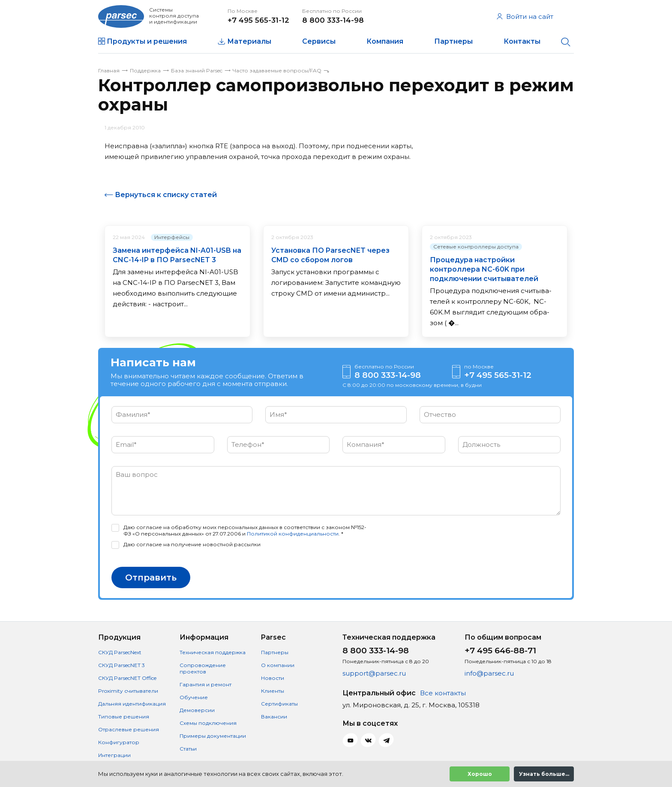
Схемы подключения (208, 723)
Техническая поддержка (213, 652)
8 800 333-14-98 (333, 20)
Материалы (249, 41)
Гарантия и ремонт (205, 684)
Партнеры (453, 41)
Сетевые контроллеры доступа (476, 247)
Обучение (194, 697)
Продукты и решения (147, 41)
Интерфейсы (172, 237)
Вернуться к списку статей (166, 195)
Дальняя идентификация (132, 704)
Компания (385, 41)
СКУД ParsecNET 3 (121, 665)
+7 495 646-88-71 (500, 651)
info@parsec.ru (489, 673)
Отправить (151, 578)
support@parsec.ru (374, 673)
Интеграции (114, 755)
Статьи (188, 749)
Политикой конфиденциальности (293, 534)
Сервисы (319, 41)
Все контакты (443, 693)
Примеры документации (213, 736)
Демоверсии (197, 710)
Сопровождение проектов (203, 668)
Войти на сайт (525, 16)
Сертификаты (279, 704)
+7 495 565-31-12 (258, 20)
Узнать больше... (544, 774)
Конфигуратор (119, 742)
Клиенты (273, 691)
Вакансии (274, 717)
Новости (273, 678)
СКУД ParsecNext (120, 652)
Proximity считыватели (128, 691)
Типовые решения (124, 717)
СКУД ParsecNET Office (127, 678)
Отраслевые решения (129, 729)
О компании (278, 665)
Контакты (522, 41)
